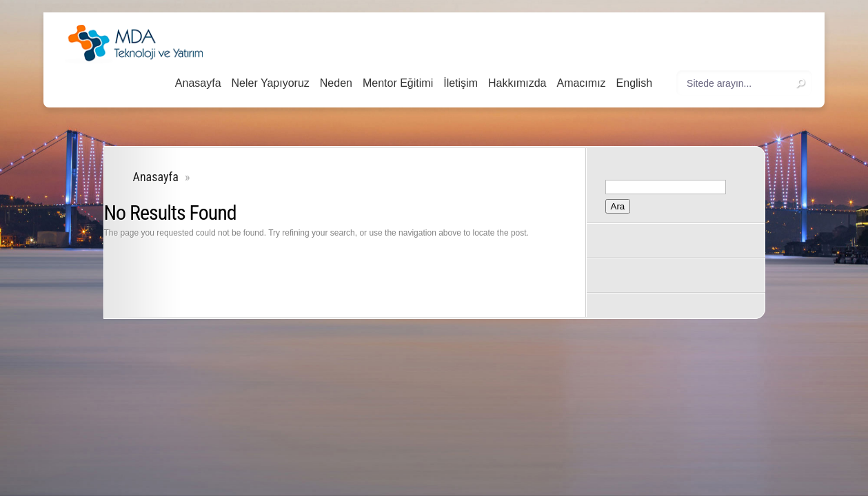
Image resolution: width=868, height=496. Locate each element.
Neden (336, 83)
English (634, 83)
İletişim (461, 83)
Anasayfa (198, 83)
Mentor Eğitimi (398, 83)
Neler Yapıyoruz (271, 83)
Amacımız (581, 83)
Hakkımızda (517, 83)
